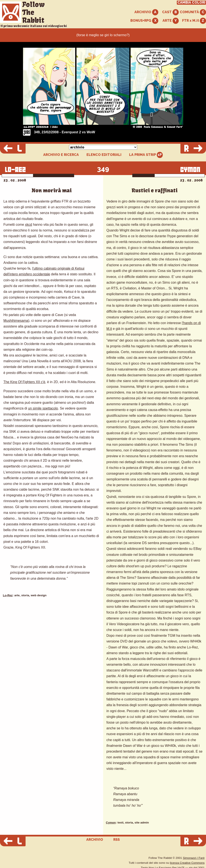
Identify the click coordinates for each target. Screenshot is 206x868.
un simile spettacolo (43, 408)
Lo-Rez (8, 595)
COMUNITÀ (193, 12)
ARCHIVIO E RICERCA (61, 155)
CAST (170, 12)
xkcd (28, 225)
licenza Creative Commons (187, 863)
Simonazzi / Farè (194, 858)
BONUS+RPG (144, 21)
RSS (117, 840)
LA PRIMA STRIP (146, 155)
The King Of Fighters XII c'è (24, 382)
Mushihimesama (16, 321)
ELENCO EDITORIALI (104, 155)
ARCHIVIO (146, 12)
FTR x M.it (194, 21)
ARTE (171, 21)
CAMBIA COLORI (191, 3)
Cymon (111, 823)
